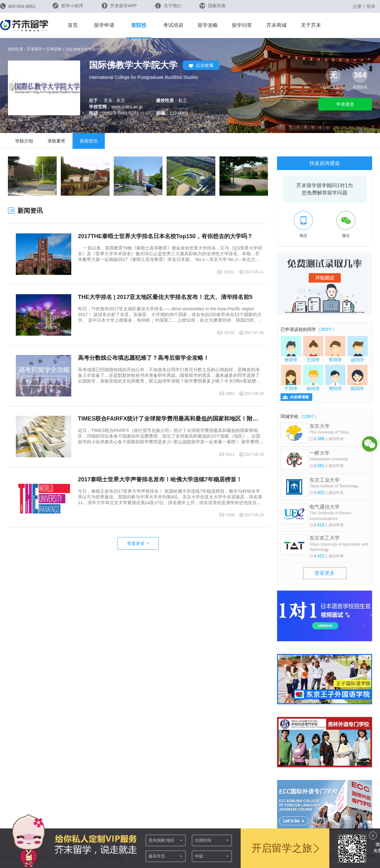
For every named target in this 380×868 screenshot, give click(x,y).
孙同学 (313, 378)
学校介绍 (24, 141)
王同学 (313, 349)
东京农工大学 (339, 544)
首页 (73, 25)
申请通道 (345, 104)
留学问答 (242, 25)
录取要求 (56, 141)
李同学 (335, 349)
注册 (357, 6)
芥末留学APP (119, 6)
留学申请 (104, 25)
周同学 (335, 378)
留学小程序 (68, 8)
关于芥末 (311, 25)
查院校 (139, 25)
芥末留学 (35, 49)
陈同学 (358, 378)
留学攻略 (208, 25)
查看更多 (138, 543)
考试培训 (173, 25)
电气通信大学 (339, 513)
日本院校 (54, 49)
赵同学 (358, 349)
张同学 (291, 349)
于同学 (291, 378)
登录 (371, 6)
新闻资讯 (89, 141)
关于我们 (168, 6)
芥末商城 (276, 25)
